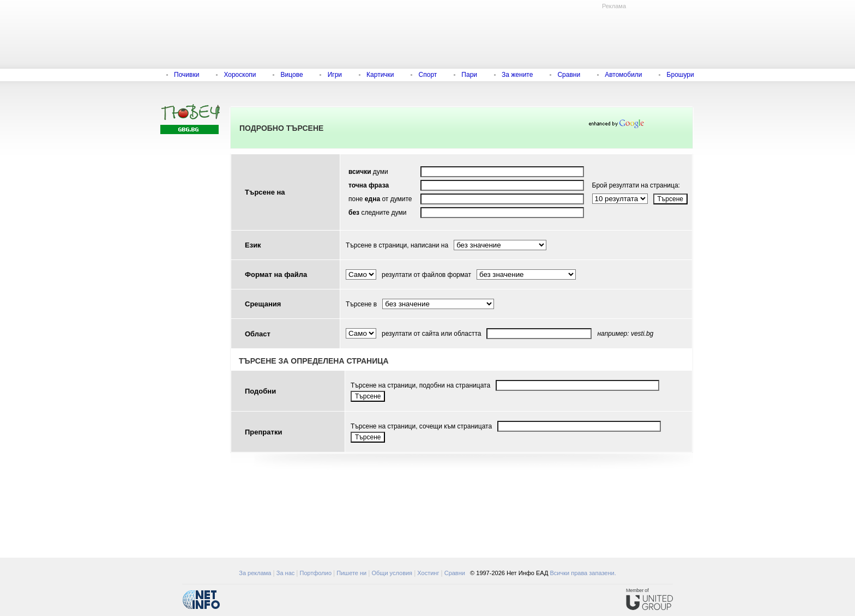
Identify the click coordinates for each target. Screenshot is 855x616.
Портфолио (316, 573)
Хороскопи (240, 75)
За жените (517, 75)
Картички (380, 75)
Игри (335, 75)
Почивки (186, 75)
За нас (286, 573)
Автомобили (623, 75)
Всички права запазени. (583, 573)
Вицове (292, 75)
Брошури (681, 75)
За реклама (255, 573)
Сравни (569, 75)
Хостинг (428, 573)
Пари (469, 75)
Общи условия (392, 573)
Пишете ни (351, 573)
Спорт (428, 75)
